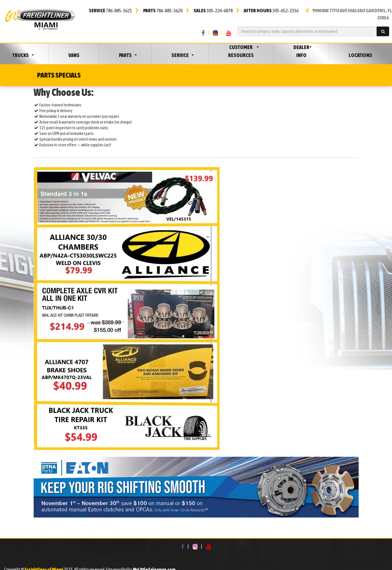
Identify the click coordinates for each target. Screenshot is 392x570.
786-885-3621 (110, 11)
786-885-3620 (163, 11)
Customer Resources (241, 51)
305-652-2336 (271, 11)
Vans (74, 55)
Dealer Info (301, 51)
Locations (360, 55)
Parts (125, 55)
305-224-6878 (213, 11)
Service (180, 55)
